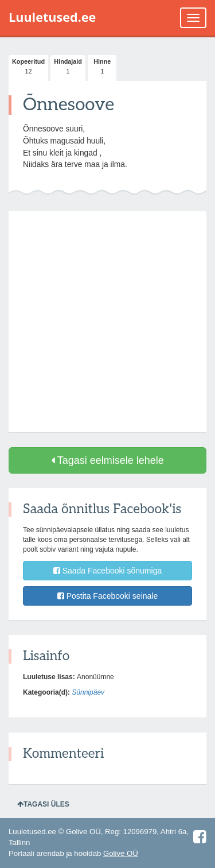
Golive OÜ (121, 853)
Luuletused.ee (52, 17)
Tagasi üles (43, 804)
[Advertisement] (107, 322)
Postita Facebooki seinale (107, 596)
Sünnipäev (88, 692)
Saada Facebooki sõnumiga (107, 571)
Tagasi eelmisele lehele (107, 460)
